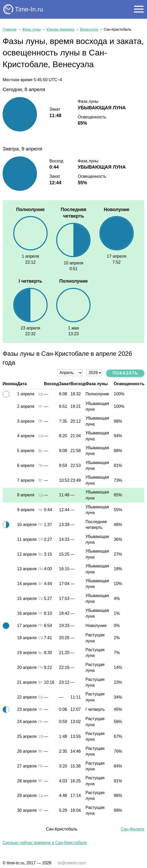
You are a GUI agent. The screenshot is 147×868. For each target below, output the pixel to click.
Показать (125, 373)
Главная (9, 29)
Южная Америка (60, 29)
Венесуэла (89, 29)
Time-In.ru (29, 9)
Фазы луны (31, 29)
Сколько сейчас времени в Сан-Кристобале (45, 843)
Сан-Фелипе (133, 829)
